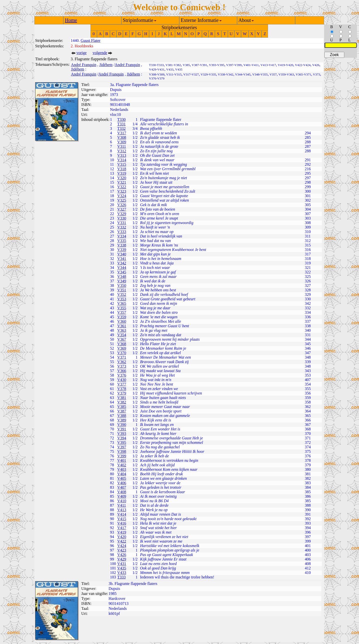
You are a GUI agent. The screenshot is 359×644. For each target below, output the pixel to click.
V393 (122, 434)
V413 (122, 510)
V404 (122, 474)
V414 (122, 514)
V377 (122, 384)
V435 (122, 568)
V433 (122, 573)
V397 (122, 447)
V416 (122, 523)
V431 (122, 564)
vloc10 (115, 115)
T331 (121, 124)
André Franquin (84, 65)
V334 (122, 236)
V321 (122, 182)
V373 (122, 366)
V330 (122, 218)
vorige (81, 53)
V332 (122, 227)
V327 (122, 209)
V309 (122, 142)
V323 (122, 191)
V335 (122, 241)
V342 (122, 263)
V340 (122, 254)
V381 (122, 398)
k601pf (114, 613)
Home (71, 20)
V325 (122, 200)
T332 (121, 128)
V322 (122, 187)
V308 (122, 137)
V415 (122, 519)
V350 (122, 285)
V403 (122, 469)
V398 (122, 451)
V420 (122, 537)
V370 (122, 353)
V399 (122, 456)
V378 (122, 389)
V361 (122, 326)
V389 (122, 420)
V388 (122, 416)
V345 (122, 272)
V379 (122, 393)
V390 (122, 425)
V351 (122, 290)
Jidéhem (106, 65)
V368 (122, 344)
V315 (122, 164)
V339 (122, 250)
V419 (122, 532)
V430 (122, 380)
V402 (122, 465)
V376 (122, 375)
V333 (122, 232)
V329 (122, 214)
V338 (122, 245)
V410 (122, 501)
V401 (122, 460)
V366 (122, 371)
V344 (122, 268)
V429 (122, 559)
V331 (122, 223)
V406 (122, 483)
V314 (122, 160)
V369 (122, 348)
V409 (122, 496)
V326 (122, 205)
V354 (122, 335)
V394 (122, 438)
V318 (122, 169)
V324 (122, 196)
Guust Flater (90, 40)
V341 (122, 259)
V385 (122, 407)
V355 (122, 308)
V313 (122, 155)
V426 (122, 555)
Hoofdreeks (84, 46)
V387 (122, 411)
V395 (122, 443)
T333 (121, 577)
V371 (122, 357)
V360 (122, 321)
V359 (122, 317)
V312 (122, 151)
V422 (122, 541)
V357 (122, 312)
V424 (122, 546)
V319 (122, 173)
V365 (122, 303)
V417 (122, 528)
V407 (122, 487)
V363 (122, 330)
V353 (122, 299)
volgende (100, 53)
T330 (121, 120)
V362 (122, 362)
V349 (122, 281)
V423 (122, 550)
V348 (122, 277)
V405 (122, 478)
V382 (122, 402)
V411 (122, 505)
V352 (122, 294)
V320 (122, 178)
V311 (122, 146)
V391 (122, 429)
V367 (122, 339)
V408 (122, 492)
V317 (122, 133)
